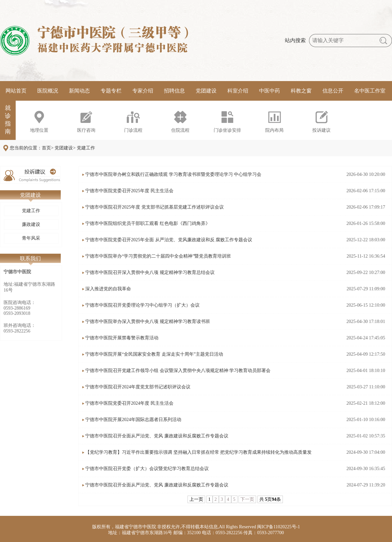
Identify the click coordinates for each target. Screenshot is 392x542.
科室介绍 (238, 91)
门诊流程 (133, 130)
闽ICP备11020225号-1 (278, 527)
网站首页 (16, 91)
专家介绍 (143, 91)
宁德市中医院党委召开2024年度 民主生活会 (129, 403)
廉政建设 (31, 224)
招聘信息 (174, 91)
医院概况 (48, 91)
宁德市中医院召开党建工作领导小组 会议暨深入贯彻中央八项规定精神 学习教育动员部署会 (178, 371)
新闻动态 (79, 91)
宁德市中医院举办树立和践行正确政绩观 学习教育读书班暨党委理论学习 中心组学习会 (173, 174)
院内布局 (274, 130)
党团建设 (206, 91)
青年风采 (31, 238)
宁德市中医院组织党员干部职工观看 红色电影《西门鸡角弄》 (148, 223)
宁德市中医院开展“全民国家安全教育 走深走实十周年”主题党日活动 (154, 354)
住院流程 (180, 130)
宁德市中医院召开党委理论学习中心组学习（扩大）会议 (142, 305)
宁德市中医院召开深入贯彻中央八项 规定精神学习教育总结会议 (150, 272)
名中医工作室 (370, 91)
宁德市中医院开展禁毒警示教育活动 (122, 338)
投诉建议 (321, 130)
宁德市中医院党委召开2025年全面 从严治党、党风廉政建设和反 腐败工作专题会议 (169, 240)
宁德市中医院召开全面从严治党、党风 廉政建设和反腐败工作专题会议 (157, 436)
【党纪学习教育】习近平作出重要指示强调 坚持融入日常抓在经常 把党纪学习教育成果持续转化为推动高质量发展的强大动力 (198, 455)
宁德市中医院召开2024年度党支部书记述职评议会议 (138, 387)
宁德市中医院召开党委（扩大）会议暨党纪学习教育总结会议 (147, 469)
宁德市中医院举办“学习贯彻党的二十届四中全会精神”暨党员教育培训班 (158, 256)
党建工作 (31, 211)
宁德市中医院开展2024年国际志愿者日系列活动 (133, 420)
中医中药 (269, 91)
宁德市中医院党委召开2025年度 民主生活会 (129, 191)
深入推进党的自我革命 (108, 289)
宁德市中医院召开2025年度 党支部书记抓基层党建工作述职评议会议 (155, 207)
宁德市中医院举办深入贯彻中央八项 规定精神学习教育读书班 (148, 322)
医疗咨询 (86, 130)
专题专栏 (111, 91)
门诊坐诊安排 (227, 130)
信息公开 (333, 91)
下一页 (247, 499)
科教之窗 (301, 91)
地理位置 (39, 130)
